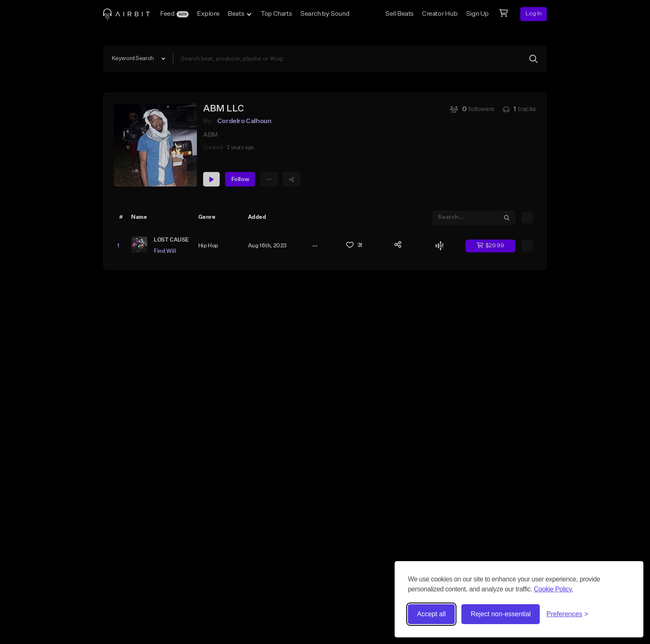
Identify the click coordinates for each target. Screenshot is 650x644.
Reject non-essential (501, 614)
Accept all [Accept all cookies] (431, 614)
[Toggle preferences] (567, 614)
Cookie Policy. (554, 589)
